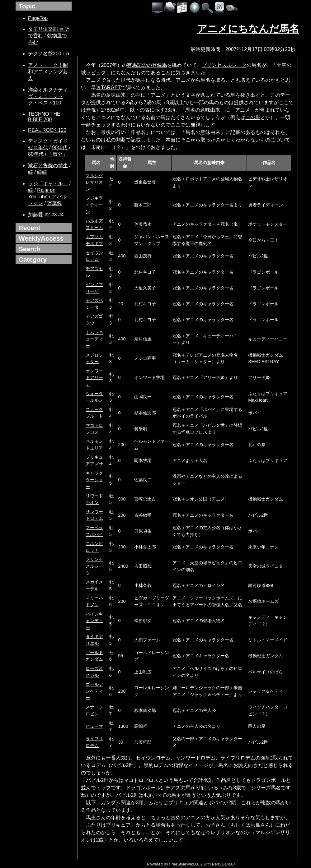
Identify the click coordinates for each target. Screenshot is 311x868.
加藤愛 (35, 215)
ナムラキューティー (94, 339)
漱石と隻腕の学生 (48, 166)
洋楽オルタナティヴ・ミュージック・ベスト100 (48, 96)
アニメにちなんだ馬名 (248, 29)
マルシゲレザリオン (94, 182)
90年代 (60, 148)
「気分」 (58, 154)
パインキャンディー (94, 621)
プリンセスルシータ (224, 65)
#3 (54, 215)
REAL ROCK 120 (47, 130)
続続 (42, 172)
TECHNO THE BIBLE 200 (44, 117)
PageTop (38, 18)
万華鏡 (54, 203)
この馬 (253, 117)
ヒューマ (94, 726)
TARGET (111, 88)
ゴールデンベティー (94, 691)
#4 (61, 215)
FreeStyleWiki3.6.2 (186, 864)
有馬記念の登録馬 (147, 65)
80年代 (36, 154)
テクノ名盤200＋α (49, 54)
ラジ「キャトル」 (48, 184)
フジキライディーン (94, 205)
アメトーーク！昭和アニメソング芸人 (48, 72)
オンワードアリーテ (94, 378)
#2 (47, 215)
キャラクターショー (94, 480)
